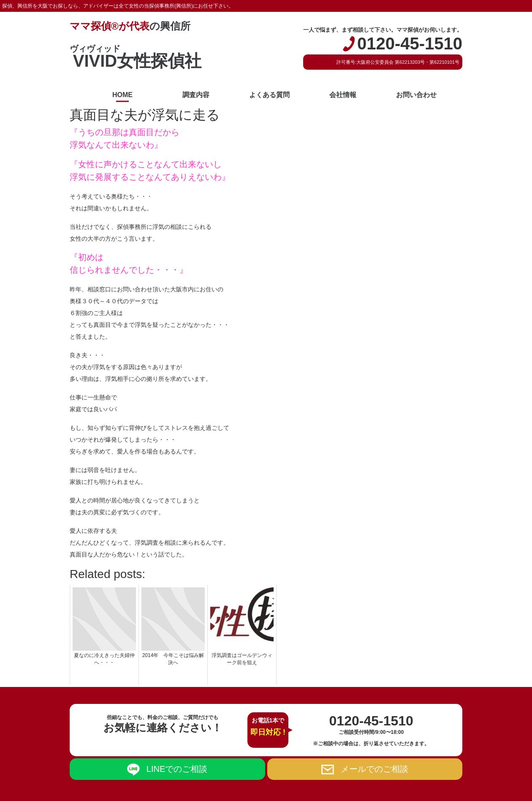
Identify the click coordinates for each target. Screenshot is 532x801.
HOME (122, 95)
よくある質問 (269, 95)
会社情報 (343, 95)
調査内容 (196, 95)
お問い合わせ (416, 95)
